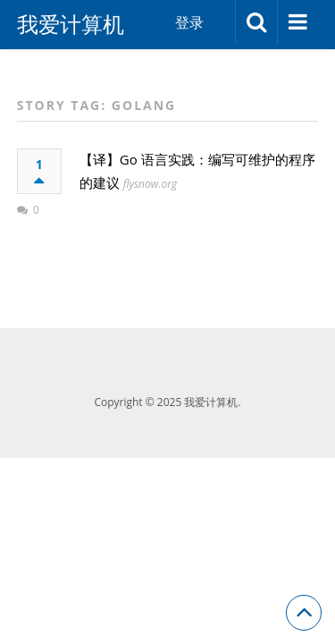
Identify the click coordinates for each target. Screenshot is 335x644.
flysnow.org (150, 184)
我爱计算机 (71, 24)
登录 (189, 22)
